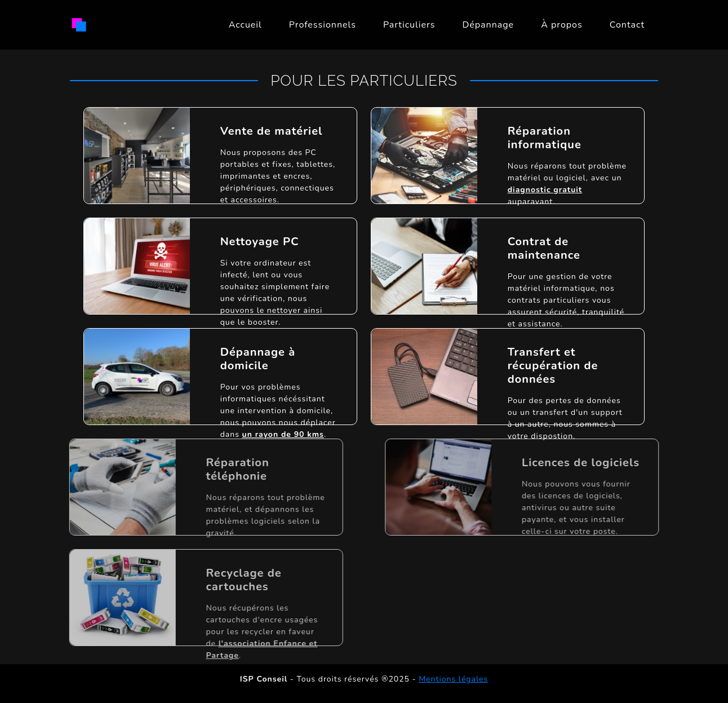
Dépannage (488, 25)
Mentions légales (453, 679)
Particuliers (409, 25)
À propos (562, 25)
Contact (627, 25)
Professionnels (323, 25)
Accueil (245, 25)
